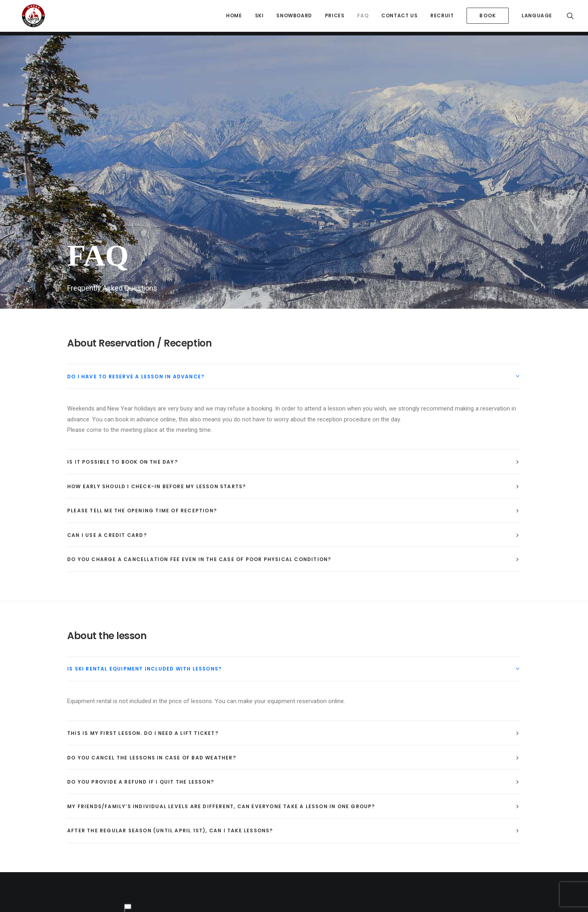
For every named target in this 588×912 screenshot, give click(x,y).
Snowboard (294, 18)
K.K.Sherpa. (288, 864)
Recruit (442, 18)
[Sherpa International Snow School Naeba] (28, 18)
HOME (234, 18)
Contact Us (399, 18)
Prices (335, 18)
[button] (570, 18)
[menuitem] (234, 18)
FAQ (363, 18)
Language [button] (537, 18)
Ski (259, 18)
